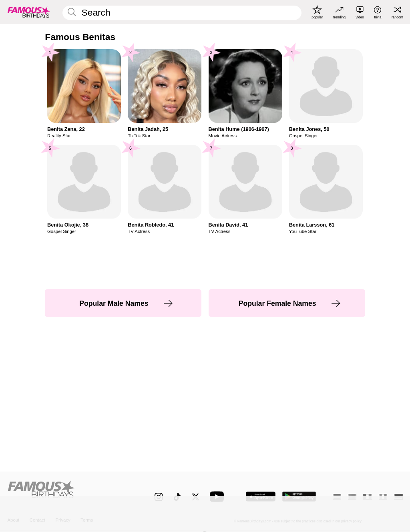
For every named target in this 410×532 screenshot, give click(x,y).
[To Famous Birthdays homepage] (29, 12)
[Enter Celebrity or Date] (182, 13)
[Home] (69, 492)
